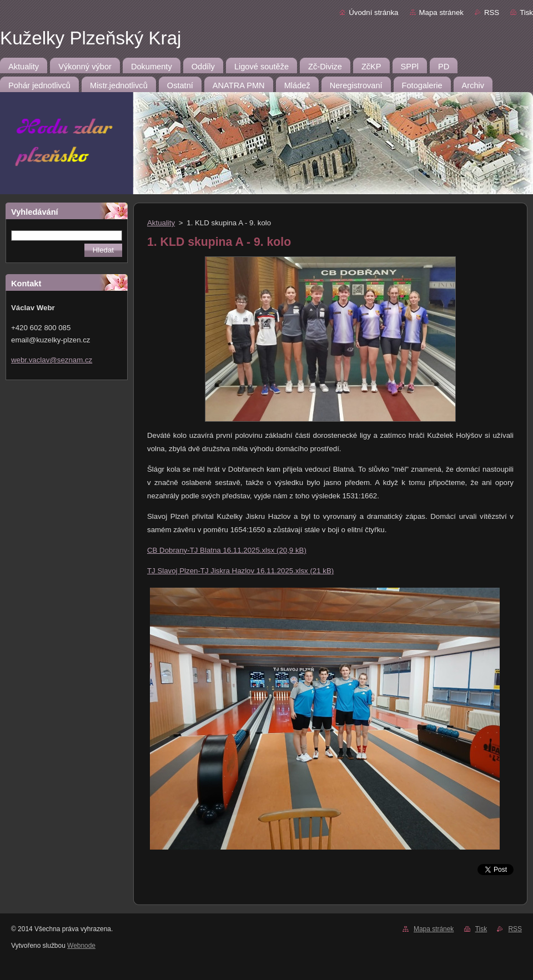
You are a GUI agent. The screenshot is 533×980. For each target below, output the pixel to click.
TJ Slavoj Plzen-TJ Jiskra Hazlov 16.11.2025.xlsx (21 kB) (240, 571)
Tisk (526, 12)
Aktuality (161, 223)
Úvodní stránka (373, 12)
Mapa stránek (441, 12)
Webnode (81, 946)
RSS (492, 12)
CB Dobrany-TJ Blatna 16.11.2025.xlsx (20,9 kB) (227, 550)
